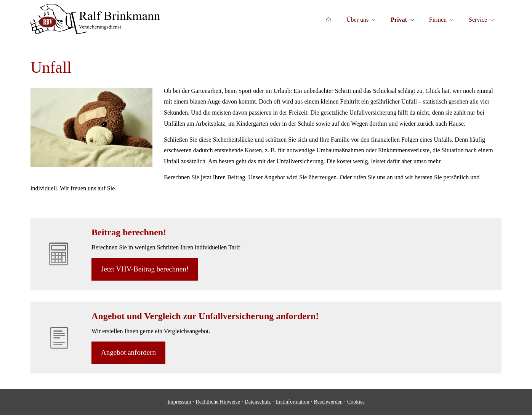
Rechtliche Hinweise (218, 402)
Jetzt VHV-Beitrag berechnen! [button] (145, 269)
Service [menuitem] (478, 20)
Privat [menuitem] (399, 20)
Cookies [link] (356, 402)
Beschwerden (328, 402)
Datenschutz (258, 402)
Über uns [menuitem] (357, 20)
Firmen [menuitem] (438, 20)
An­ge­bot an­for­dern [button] (128, 352)
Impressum (179, 402)
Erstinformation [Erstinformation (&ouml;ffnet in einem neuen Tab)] (292, 402)
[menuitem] (328, 19)
